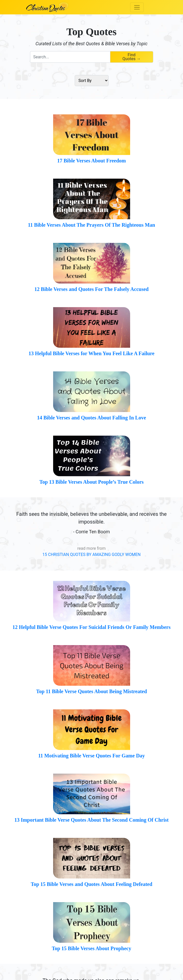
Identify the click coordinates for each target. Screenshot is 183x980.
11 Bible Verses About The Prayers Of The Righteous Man (92, 225)
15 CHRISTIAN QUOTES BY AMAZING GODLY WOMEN (91, 555)
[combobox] (70, 57)
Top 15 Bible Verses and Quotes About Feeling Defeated (92, 884)
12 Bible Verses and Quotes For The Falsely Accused (92, 289)
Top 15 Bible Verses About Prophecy (92, 948)
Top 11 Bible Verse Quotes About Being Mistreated (92, 691)
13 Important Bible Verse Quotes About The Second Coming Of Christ (92, 820)
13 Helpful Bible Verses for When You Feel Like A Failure (91, 353)
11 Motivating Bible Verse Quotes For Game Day (92, 756)
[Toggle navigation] (137, 7)
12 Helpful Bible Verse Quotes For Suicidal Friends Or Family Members (92, 627)
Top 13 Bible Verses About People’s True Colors (91, 482)
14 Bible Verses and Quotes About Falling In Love (92, 418)
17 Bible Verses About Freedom (92, 161)
